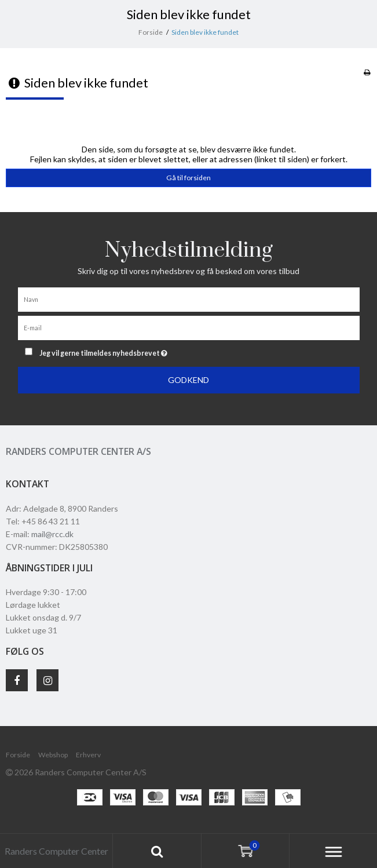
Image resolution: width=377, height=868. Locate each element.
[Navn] (189, 299)
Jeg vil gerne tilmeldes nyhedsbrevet (132, 351)
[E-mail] (189, 327)
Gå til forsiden (188, 178)
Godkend (188, 380)
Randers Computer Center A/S (78, 451)
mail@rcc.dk (52, 534)
